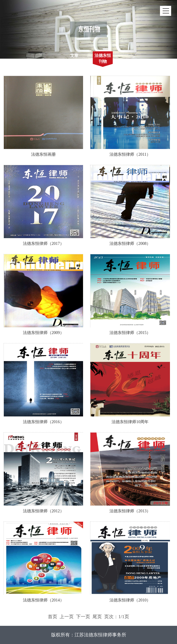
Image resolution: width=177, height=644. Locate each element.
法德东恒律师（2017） (43, 244)
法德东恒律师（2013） (130, 511)
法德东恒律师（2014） (43, 600)
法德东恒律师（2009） (43, 333)
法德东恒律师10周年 (130, 422)
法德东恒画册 (43, 154)
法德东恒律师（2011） (130, 154)
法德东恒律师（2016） (43, 422)
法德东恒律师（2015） (130, 333)
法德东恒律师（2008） (130, 244)
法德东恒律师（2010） (130, 600)
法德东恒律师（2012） (43, 511)
